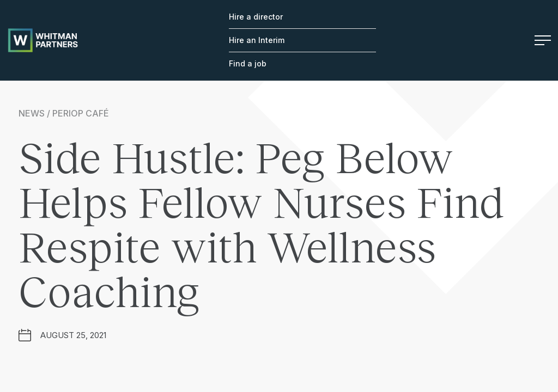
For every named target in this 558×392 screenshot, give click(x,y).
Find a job (248, 63)
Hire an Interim (257, 40)
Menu (543, 40)
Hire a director (256, 17)
